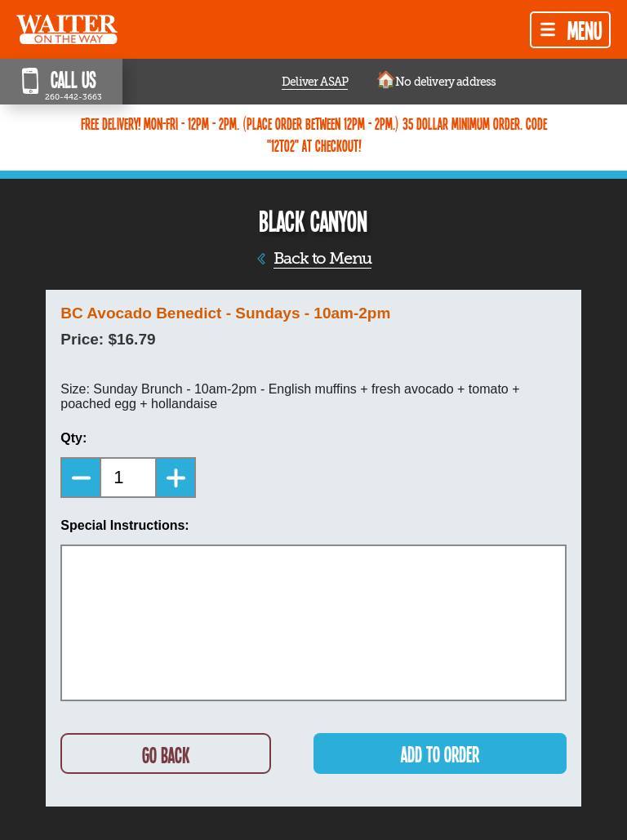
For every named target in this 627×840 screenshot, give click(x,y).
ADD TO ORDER (440, 754)
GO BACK (166, 755)
